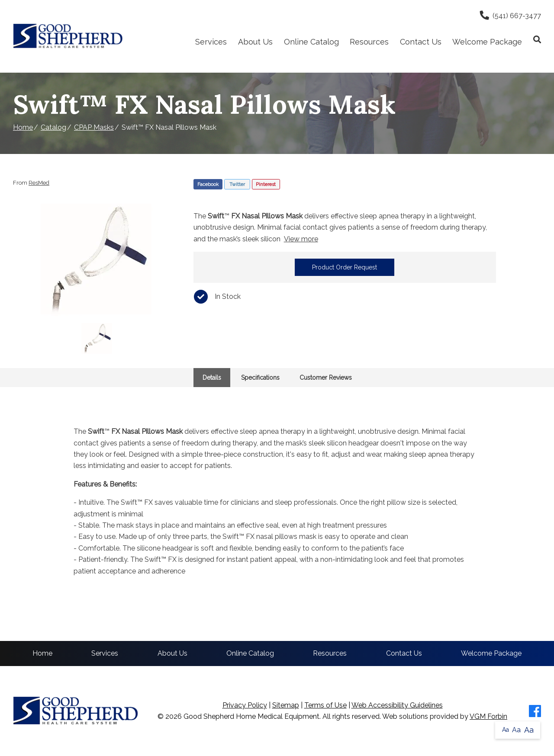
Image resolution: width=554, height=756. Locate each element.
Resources (369, 42)
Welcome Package (487, 42)
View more (301, 239)
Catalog (53, 127)
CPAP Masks (94, 127)
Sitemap (286, 705)
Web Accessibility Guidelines (397, 705)
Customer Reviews (326, 378)
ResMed (39, 183)
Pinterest (266, 184)
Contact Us (421, 42)
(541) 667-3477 (511, 16)
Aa (506, 730)
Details (212, 378)
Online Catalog (311, 42)
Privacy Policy (245, 705)
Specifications (260, 378)
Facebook (208, 184)
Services (211, 42)
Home (23, 127)
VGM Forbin (488, 716)
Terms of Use (325, 705)
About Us (255, 42)
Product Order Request (345, 267)
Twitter (237, 184)
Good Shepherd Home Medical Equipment (251, 716)
